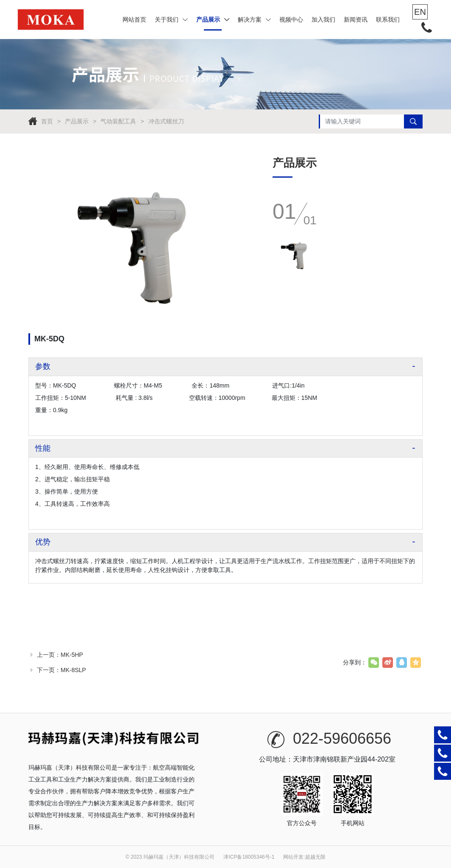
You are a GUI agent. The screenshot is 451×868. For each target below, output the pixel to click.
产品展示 (213, 20)
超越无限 (315, 857)
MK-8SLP (73, 670)
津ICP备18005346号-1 (249, 857)
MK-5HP (72, 655)
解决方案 (254, 20)
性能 (43, 448)
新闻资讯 (356, 20)
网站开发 (293, 857)
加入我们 (323, 20)
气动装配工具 (118, 121)
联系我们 (388, 20)
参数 (43, 366)
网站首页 (134, 20)
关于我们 (171, 20)
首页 (47, 121)
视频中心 (291, 20)
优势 (43, 542)
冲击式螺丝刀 (166, 121)
